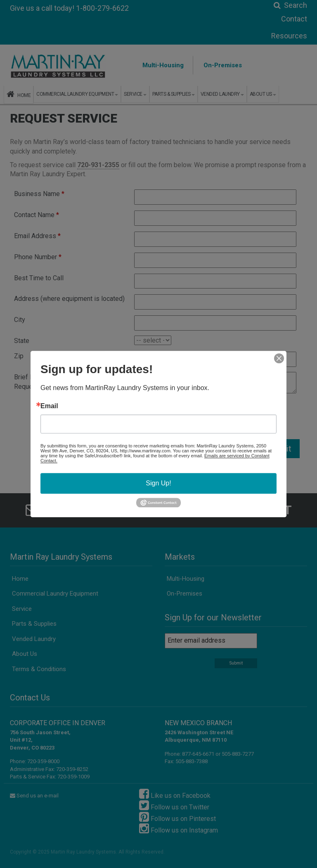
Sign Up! (158, 483)
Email (49, 406)
